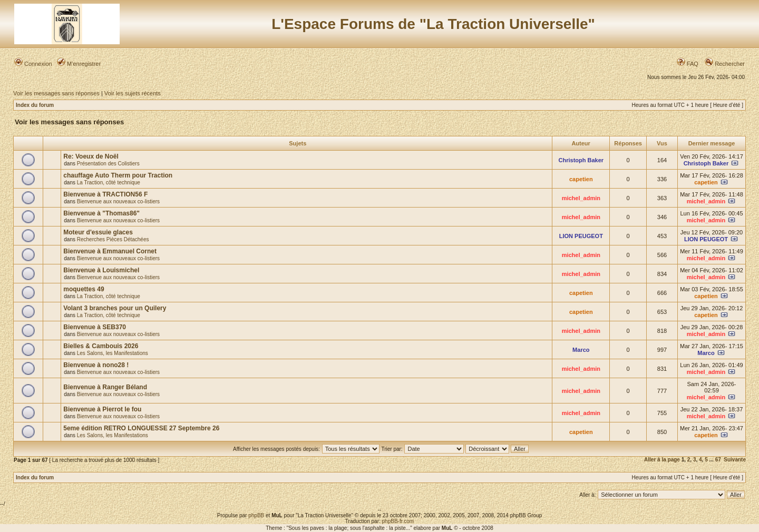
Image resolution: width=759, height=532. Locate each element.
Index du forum (35, 105)
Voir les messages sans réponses (56, 93)
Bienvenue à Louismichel (101, 270)
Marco (581, 350)
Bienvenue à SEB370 (95, 327)
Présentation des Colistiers (108, 164)
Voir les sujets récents (133, 93)
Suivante (735, 460)
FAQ (688, 64)
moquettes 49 (84, 289)
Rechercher (725, 64)
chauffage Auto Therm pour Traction (118, 175)
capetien (581, 179)
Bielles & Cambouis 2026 (101, 346)
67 (718, 460)
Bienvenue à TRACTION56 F (105, 194)
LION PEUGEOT (581, 236)
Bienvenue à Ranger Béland (105, 387)
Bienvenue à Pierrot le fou (102, 409)
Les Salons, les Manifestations (113, 353)
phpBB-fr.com (398, 521)
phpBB (256, 515)
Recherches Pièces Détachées (113, 239)
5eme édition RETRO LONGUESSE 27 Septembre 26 (141, 428)
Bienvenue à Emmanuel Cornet (110, 251)
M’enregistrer (79, 64)
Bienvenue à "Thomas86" (101, 213)
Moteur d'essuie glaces (98, 232)
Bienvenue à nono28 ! (96, 365)
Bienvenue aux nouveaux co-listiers (118, 201)
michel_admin (581, 198)
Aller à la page (662, 460)
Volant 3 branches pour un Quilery (115, 308)
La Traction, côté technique (109, 183)
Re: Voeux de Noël (91, 156)
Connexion (33, 64)
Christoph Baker (581, 160)
